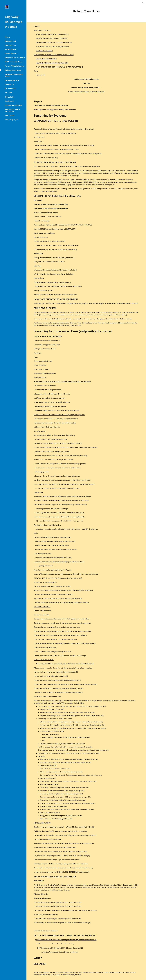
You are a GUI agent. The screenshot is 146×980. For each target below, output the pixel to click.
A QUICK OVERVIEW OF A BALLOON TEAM (52, 38)
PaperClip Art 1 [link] (11, 49)
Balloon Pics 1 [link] (10, 41)
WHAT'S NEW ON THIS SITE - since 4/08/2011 (52, 34)
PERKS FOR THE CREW (44, 51)
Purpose (37, 26)
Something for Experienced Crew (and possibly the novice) (54, 55)
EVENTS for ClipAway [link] (14, 62)
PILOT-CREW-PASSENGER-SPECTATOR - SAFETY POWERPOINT (59, 67)
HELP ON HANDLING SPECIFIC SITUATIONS (52, 63)
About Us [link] (9, 93)
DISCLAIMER (41, 75)
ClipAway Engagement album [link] (14, 75)
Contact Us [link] (10, 84)
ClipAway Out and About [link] (15, 58)
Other (36, 71)
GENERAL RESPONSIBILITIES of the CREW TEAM (54, 43)
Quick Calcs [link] (10, 97)
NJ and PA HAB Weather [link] (15, 66)
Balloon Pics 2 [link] (10, 45)
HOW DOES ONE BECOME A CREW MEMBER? (53, 47)
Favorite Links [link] (11, 89)
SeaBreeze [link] (9, 101)
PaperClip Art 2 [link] (11, 53)
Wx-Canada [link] (10, 115)
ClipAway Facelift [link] (12, 80)
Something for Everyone (42, 30)
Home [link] (7, 37)
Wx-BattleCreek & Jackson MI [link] (12, 110)
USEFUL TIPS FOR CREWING (46, 59)
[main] (86, 11)
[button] (143, 3)
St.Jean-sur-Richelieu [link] (13, 105)
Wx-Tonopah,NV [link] (12, 120)
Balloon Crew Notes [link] (13, 70)
